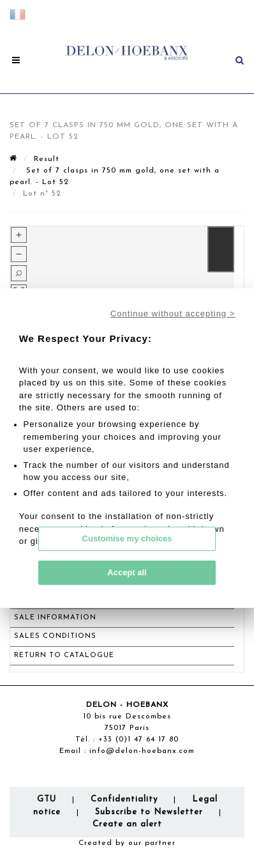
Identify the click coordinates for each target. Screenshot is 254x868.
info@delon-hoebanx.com (142, 751)
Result (47, 159)
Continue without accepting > (173, 314)
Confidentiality (124, 799)
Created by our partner (127, 843)
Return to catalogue (64, 655)
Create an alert (127, 824)
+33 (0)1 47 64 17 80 (138, 740)
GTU (47, 799)
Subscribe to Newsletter (149, 812)
